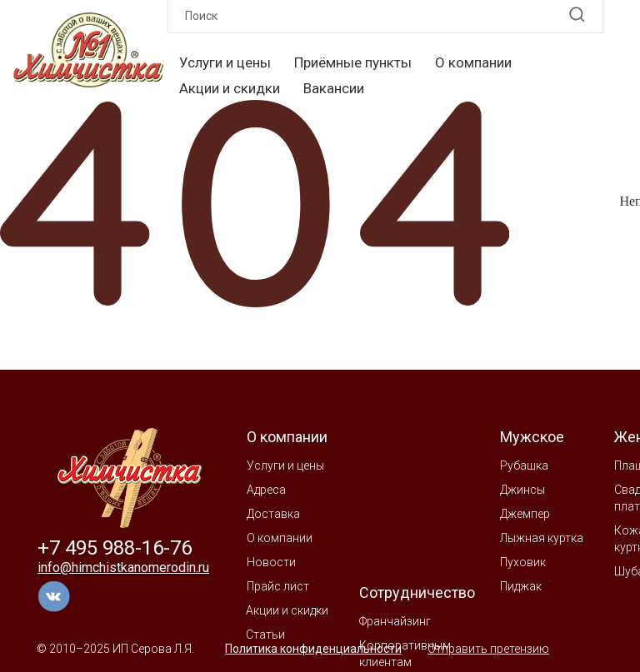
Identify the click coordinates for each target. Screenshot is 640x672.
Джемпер (525, 514)
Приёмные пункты (353, 62)
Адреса (266, 490)
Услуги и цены (225, 62)
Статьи (265, 635)
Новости (271, 562)
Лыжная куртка (542, 538)
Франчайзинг (395, 621)
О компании (473, 62)
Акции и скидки (230, 88)
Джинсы (522, 490)
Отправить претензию (488, 649)
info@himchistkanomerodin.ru (123, 567)
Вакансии (334, 88)
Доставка (273, 514)
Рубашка (524, 465)
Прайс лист (278, 586)
